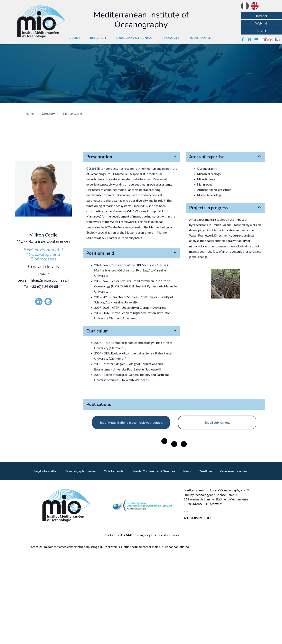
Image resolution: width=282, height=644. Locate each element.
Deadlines (206, 471)
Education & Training (135, 38)
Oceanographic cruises (81, 471)
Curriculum (98, 373)
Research (99, 38)
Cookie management (234, 471)
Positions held (100, 295)
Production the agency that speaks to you (141, 535)
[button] (132, 199)
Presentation (99, 199)
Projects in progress (208, 250)
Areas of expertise (207, 199)
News (187, 471)
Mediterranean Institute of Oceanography (141, 20)
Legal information (46, 471)
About (76, 38)
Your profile (201, 38)
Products (172, 38)
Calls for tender (114, 471)
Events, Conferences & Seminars (154, 471)
